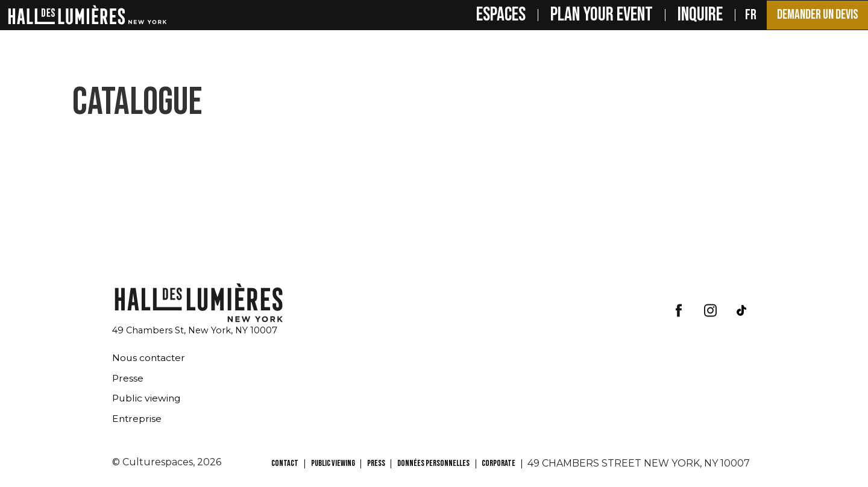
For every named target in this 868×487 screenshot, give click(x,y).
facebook (679, 310)
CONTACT (285, 463)
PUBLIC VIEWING (333, 463)
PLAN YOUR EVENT (590, 16)
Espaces (489, 16)
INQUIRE (689, 16)
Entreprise (137, 419)
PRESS (376, 463)
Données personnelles (433, 463)
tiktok (741, 310)
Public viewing (147, 398)
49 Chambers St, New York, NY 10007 (195, 330)
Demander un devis (811, 15)
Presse (128, 378)
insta (710, 310)
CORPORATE (498, 463)
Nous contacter (150, 358)
